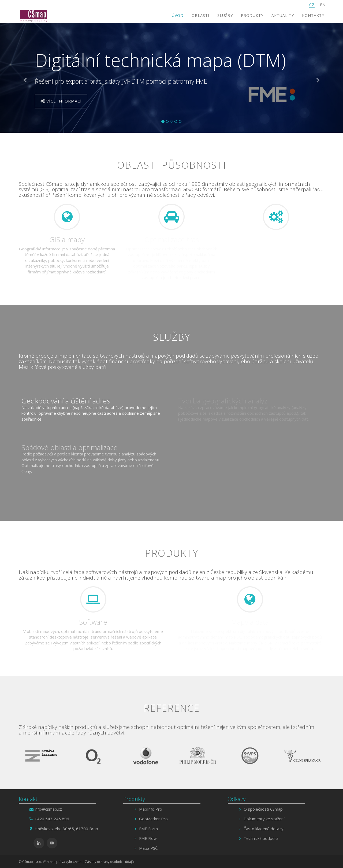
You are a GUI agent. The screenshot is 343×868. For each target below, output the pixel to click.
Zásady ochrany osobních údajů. (110, 862)
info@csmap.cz (48, 809)
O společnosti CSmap (263, 809)
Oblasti (200, 15)
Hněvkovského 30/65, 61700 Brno (66, 829)
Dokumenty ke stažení (264, 819)
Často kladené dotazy (264, 829)
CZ (312, 5)
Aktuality (283, 15)
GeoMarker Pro (153, 819)
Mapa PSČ (148, 848)
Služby (225, 15)
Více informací (61, 102)
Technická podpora (261, 838)
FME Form (148, 829)
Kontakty (313, 15)
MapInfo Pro (151, 809)
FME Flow (148, 838)
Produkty (252, 15)
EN (323, 5)
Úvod (178, 15)
